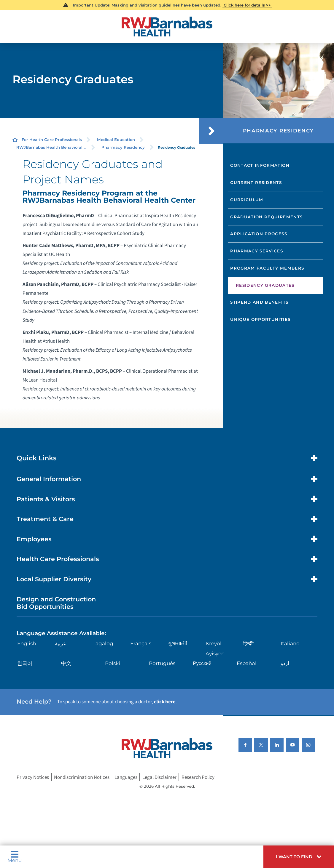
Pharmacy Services (257, 251)
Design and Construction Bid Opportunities (56, 603)
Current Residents (256, 182)
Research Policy (198, 777)
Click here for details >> (247, 5)
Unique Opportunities (260, 319)
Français (141, 643)
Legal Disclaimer (159, 777)
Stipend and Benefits (259, 302)
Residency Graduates (265, 285)
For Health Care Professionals (52, 140)
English (27, 643)
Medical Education (116, 140)
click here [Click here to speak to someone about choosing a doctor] (165, 702)
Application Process (259, 234)
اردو (285, 663)
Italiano (290, 643)
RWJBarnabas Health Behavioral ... (51, 147)
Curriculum (247, 200)
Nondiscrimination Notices (82, 777)
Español (247, 663)
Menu (15, 857)
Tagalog (103, 643)
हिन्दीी (248, 643)
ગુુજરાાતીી (178, 643)
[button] (299, 857)
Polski (113, 663)
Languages (126, 777)
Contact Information (260, 165)
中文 (66, 663)
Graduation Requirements (266, 217)
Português (162, 663)
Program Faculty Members (267, 268)
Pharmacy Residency (123, 147)
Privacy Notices (33, 777)
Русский (202, 663)
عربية (61, 643)
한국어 (25, 663)
